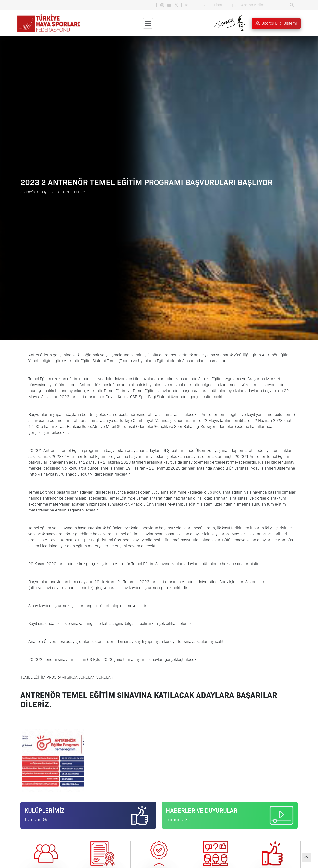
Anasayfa (28, 192)
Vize (204, 5)
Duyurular (48, 192)
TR (234, 5)
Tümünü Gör (37, 820)
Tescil (189, 5)
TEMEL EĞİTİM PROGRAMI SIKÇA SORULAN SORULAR (67, 677)
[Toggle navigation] (148, 23)
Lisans (220, 5)
